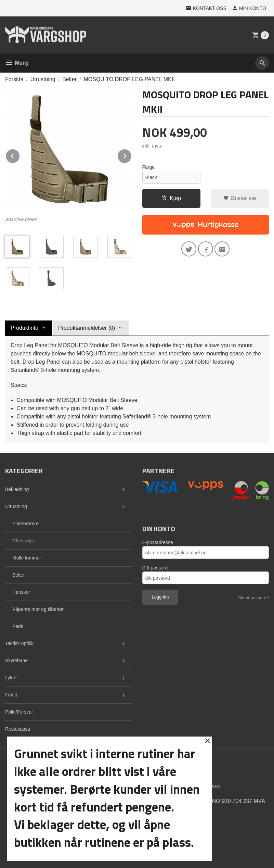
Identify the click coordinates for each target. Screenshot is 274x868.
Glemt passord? (253, 598)
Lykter (12, 678)
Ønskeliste (240, 198)
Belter (19, 575)
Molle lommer (27, 558)
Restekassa (18, 729)
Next (132, 155)
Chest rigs (23, 541)
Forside (14, 79)
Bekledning (17, 489)
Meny (17, 63)
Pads (18, 626)
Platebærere (25, 524)
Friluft (11, 695)
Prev (20, 155)
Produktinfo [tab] (24, 328)
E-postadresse (158, 542)
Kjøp (171, 198)
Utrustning (16, 506)
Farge (149, 167)
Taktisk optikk (19, 643)
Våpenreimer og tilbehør (38, 609)
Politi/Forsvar (19, 712)
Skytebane (16, 661)
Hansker (21, 592)
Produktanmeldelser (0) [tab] (87, 328)
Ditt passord (155, 568)
